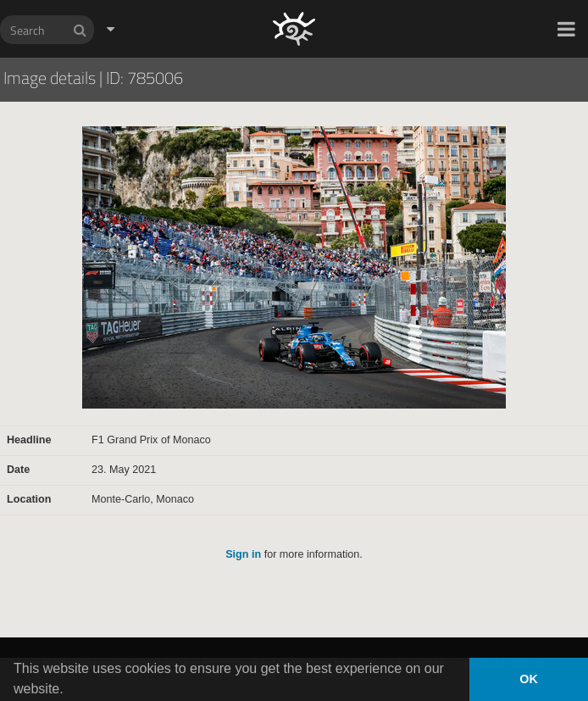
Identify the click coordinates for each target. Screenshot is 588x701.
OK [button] (529, 679)
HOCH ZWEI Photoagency (266, 0)
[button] (566, 29)
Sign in (243, 554)
